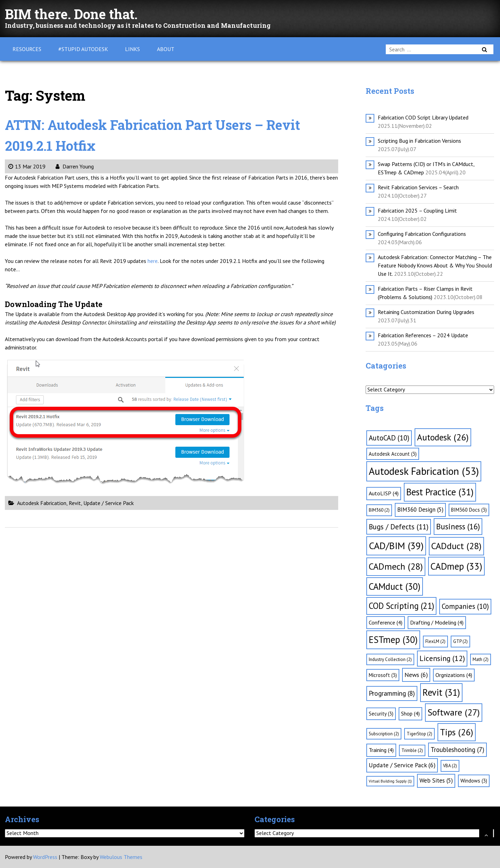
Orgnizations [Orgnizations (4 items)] (454, 675)
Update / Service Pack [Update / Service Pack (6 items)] (402, 765)
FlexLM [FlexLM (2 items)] (435, 641)
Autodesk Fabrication (42, 503)
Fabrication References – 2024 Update (423, 335)
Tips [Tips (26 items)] (457, 732)
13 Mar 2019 (27, 166)
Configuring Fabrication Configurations (422, 234)
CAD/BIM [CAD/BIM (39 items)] (396, 546)
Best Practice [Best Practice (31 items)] (440, 492)
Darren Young (75, 166)
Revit (75, 503)
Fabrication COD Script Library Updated (423, 117)
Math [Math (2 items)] (481, 659)
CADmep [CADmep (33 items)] (456, 566)
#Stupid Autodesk (83, 49)
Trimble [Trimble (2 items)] (412, 750)
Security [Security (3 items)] (381, 714)
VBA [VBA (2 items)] (450, 766)
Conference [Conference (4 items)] (386, 622)
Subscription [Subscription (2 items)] (384, 734)
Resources (27, 49)
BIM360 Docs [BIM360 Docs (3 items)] (469, 510)
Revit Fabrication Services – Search (418, 187)
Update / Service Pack (109, 503)
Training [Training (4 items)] (381, 750)
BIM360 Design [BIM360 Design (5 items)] (420, 510)
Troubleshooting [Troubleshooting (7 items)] (457, 750)
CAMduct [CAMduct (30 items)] (395, 586)
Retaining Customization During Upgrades (426, 312)
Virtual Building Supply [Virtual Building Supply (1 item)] (390, 781)
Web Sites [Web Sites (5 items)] (436, 780)
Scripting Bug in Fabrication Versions (419, 141)
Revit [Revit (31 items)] (441, 692)
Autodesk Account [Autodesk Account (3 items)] (393, 454)
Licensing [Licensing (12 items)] (442, 658)
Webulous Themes (121, 857)
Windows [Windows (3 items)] (474, 781)
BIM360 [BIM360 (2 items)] (379, 510)
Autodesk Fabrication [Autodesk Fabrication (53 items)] (424, 471)
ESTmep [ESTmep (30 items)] (393, 639)
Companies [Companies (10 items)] (465, 606)
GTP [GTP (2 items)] (460, 641)
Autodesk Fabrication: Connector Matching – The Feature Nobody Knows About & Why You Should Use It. (435, 265)
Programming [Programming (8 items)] (392, 693)
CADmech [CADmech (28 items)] (396, 566)
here (153, 261)
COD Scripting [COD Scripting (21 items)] (401, 606)
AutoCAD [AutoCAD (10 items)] (389, 438)
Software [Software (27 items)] (454, 712)
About (166, 49)
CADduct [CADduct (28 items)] (456, 546)
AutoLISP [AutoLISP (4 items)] (384, 493)
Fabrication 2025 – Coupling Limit (417, 210)
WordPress (45, 857)
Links (132, 49)
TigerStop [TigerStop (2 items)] (419, 734)
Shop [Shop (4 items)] (410, 713)
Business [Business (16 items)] (458, 526)
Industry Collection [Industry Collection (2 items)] (390, 659)
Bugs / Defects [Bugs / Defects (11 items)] (399, 527)
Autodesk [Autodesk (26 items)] (443, 437)
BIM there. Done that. (75, 14)
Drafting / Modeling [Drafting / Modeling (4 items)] (437, 622)
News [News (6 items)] (416, 675)
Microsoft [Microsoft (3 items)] (383, 675)
